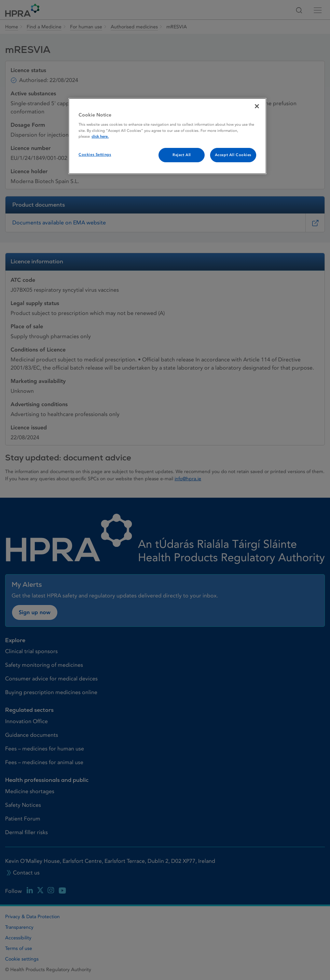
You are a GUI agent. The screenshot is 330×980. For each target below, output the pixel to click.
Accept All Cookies (233, 155)
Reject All (182, 155)
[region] (167, 136)
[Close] (257, 106)
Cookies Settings (95, 155)
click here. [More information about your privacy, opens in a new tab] (100, 136)
